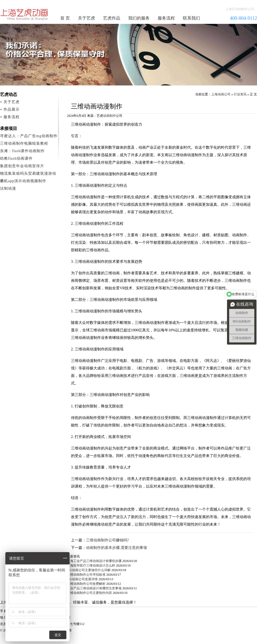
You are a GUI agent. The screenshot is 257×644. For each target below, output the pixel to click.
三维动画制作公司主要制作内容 (89, 593)
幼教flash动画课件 (16, 158)
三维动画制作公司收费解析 (86, 584)
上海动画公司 (221, 94)
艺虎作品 (112, 18)
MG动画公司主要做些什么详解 (89, 570)
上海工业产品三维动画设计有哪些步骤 (94, 561)
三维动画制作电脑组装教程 (24, 143)
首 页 (65, 18)
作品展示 (12, 109)
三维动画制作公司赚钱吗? (107, 540)
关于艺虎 (86, 18)
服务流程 (166, 18)
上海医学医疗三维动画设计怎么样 (91, 566)
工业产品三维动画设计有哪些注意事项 (94, 588)
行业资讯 (240, 94)
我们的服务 (139, 18)
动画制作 (109, 116)
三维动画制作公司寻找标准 (86, 575)
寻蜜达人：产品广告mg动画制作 (29, 136)
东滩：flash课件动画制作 (22, 151)
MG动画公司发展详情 (82, 579)
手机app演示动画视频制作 (23, 181)
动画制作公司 (24, 14)
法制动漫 (8, 188)
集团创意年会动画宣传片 (22, 166)
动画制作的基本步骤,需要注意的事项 (116, 548)
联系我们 (191, 18)
